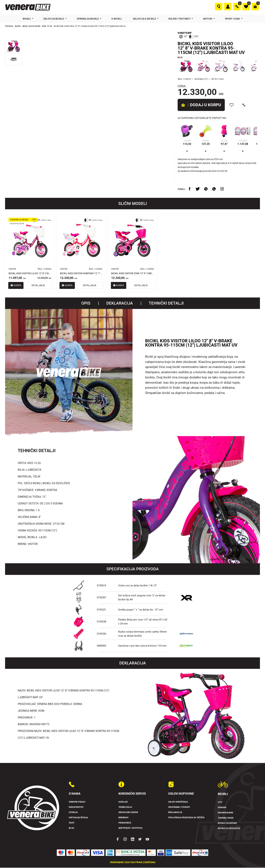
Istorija (74, 813)
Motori (208, 19)
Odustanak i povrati (181, 807)
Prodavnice (126, 823)
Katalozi (124, 802)
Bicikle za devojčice (230, 829)
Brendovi (124, 818)
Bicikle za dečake (229, 823)
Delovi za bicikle (54, 19)
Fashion (223, 808)
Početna (9, 26)
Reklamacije (176, 813)
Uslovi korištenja (180, 802)
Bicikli (27, 19)
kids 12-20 (47, 26)
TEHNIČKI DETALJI (166, 304)
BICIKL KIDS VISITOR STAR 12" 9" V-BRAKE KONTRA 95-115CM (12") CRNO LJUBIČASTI (132, 274)
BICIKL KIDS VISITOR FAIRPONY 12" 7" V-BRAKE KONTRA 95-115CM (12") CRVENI (81, 274)
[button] (14, 46)
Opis (86, 304)
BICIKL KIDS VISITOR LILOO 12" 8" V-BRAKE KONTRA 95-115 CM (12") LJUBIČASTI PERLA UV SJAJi (30, 274)
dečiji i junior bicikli (31, 26)
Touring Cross (227, 818)
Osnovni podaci (79, 802)
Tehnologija (127, 807)
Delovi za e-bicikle (145, 19)
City (220, 802)
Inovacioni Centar (130, 813)
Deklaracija (120, 304)
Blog (72, 828)
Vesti (72, 823)
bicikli (18, 26)
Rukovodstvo (77, 807)
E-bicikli (117, 19)
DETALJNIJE (41, 286)
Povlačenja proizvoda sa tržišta (189, 818)
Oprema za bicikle (88, 19)
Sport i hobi (233, 19)
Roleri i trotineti (180, 19)
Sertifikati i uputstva (132, 828)
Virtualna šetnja (80, 818)
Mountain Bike (227, 813)
